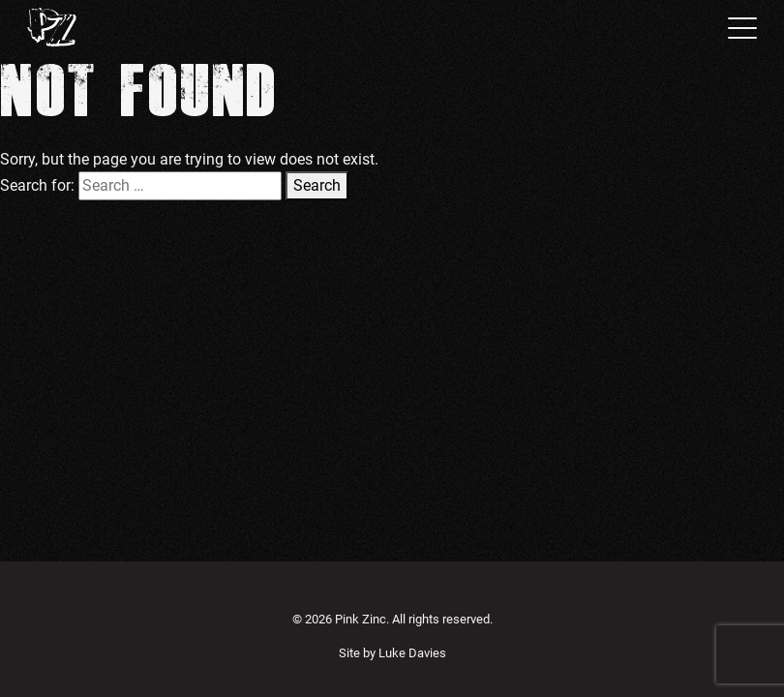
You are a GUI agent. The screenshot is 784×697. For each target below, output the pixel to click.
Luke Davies (412, 653)
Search (317, 185)
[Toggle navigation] (737, 27)
